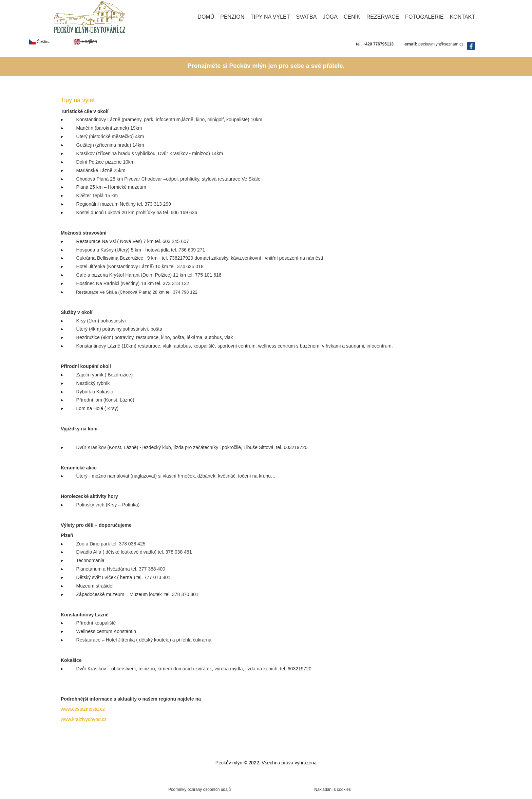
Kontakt (462, 17)
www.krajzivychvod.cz (84, 719)
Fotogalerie (424, 17)
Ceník (352, 17)
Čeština (40, 42)
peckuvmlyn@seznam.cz (441, 44)
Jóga (330, 17)
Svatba (307, 17)
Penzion (232, 17)
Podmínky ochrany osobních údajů (199, 789)
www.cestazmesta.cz (83, 709)
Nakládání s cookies (332, 789)
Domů (206, 17)
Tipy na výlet (270, 17)
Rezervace (383, 17)
